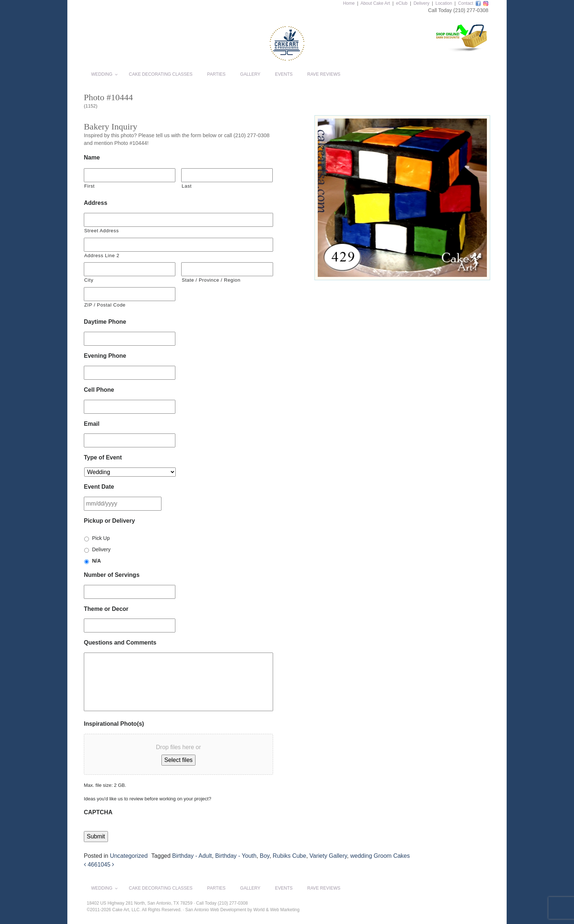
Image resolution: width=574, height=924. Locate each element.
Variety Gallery (328, 856)
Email (92, 424)
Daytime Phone (105, 322)
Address (96, 203)
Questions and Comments (120, 643)
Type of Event (103, 457)
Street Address (102, 231)
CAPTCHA (98, 812)
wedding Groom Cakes (380, 856)
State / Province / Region (211, 280)
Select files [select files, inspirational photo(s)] (178, 760)
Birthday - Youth (236, 856)
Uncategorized (129, 856)
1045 (106, 865)
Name (92, 157)
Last (187, 186)
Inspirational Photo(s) (114, 724)
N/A (96, 561)
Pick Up (101, 538)
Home (349, 3)
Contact (465, 3)
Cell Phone (99, 390)
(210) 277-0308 (471, 10)
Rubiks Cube (290, 856)
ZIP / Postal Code (105, 305)
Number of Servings (112, 575)
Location (443, 3)
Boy (265, 856)
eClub (402, 3)
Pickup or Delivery (109, 521)
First (90, 186)
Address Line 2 (102, 256)
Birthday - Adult (192, 856)
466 (91, 865)
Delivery (422, 3)
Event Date (99, 487)
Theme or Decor (106, 609)
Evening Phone (105, 356)
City (89, 280)
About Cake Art (375, 3)
